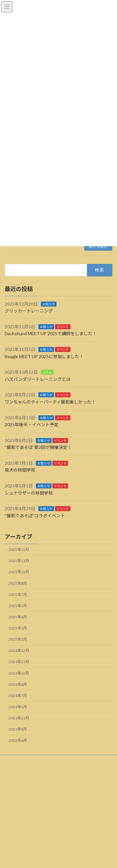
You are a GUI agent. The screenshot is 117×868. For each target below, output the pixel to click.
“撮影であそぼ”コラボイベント (35, 516)
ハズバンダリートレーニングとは (38, 379)
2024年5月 (18, 707)
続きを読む (98, 246)
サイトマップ (16, 772)
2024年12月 (19, 651)
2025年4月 (18, 617)
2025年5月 (18, 606)
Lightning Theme (68, 853)
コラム (47, 372)
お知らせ (49, 304)
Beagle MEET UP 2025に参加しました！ (44, 356)
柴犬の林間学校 (20, 470)
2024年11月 (19, 662)
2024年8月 (18, 684)
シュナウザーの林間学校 (29, 493)
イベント (63, 327)
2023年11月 (19, 718)
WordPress (40, 853)
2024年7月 (18, 696)
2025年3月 (18, 628)
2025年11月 (19, 561)
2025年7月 (18, 595)
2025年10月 (19, 572)
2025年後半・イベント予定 (32, 425)
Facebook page (59, 829)
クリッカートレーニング (29, 311)
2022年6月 (18, 741)
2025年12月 (19, 550)
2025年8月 (18, 583)
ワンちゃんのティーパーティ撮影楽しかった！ (50, 402)
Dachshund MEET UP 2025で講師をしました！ (51, 334)
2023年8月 (18, 729)
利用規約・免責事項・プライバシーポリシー (42, 761)
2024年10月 (19, 673)
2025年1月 (18, 640)
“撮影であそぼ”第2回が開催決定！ (38, 448)
